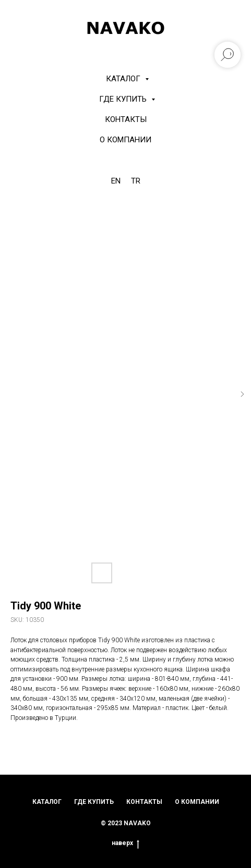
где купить (94, 802)
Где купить (124, 99)
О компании (125, 140)
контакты (144, 802)
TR (136, 181)
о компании (197, 802)
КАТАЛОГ (124, 79)
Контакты (126, 119)
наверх (125, 843)
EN (116, 181)
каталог (47, 802)
